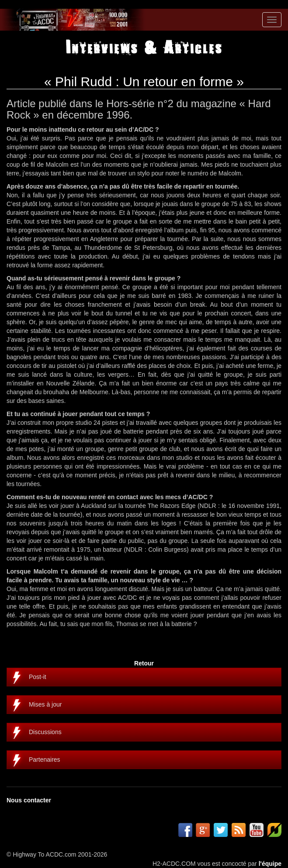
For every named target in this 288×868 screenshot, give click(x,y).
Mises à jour (45, 704)
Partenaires (45, 759)
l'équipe (270, 864)
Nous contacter (29, 800)
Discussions (45, 732)
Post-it (38, 677)
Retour (144, 663)
